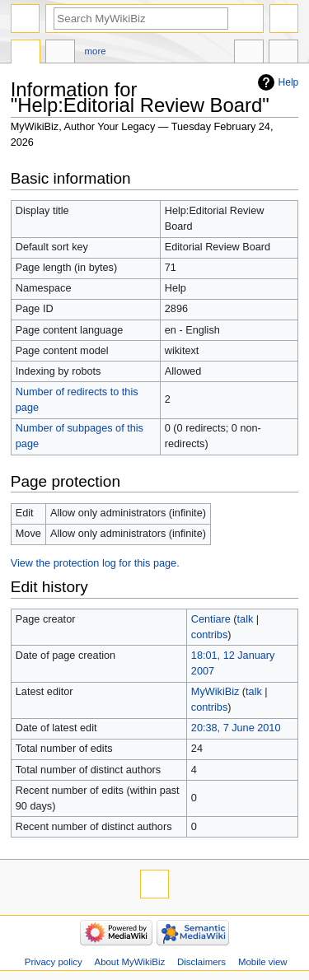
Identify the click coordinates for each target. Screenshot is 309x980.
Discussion (60, 54)
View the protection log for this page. (95, 563)
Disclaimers (201, 962)
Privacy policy (54, 962)
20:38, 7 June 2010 (236, 728)
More (96, 51)
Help (289, 82)
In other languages (249, 54)
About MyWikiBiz (130, 962)
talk (246, 619)
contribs (209, 635)
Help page (26, 54)
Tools (283, 54)
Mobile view (263, 962)
